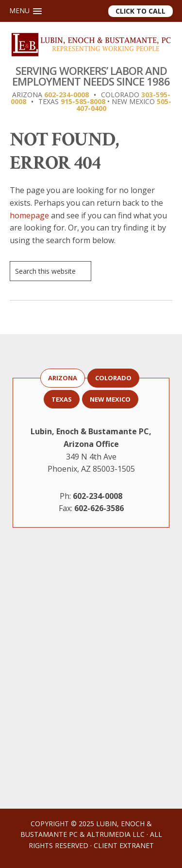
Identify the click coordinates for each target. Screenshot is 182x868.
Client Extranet (124, 845)
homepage (29, 215)
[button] (25, 11)
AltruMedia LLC (116, 834)
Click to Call (141, 11)
